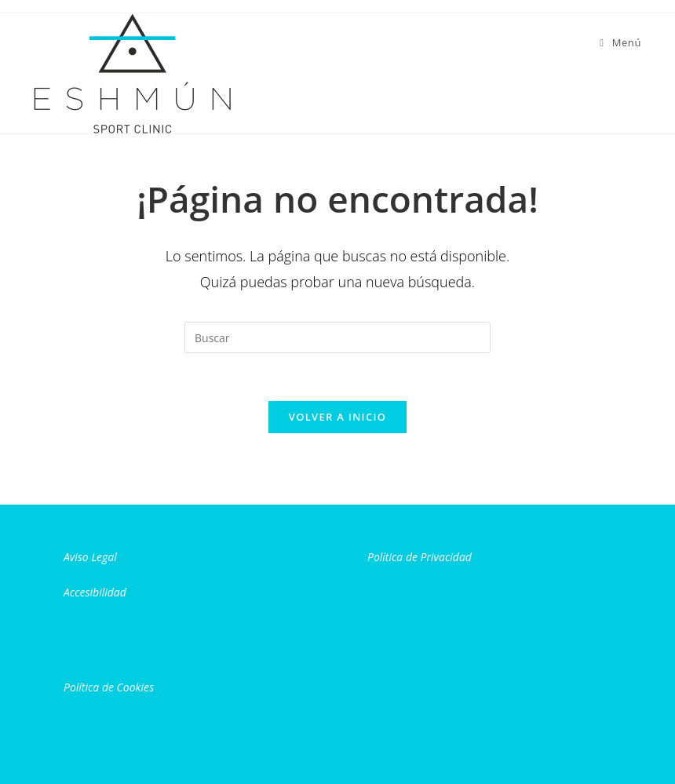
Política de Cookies (109, 687)
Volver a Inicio (337, 417)
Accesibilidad (95, 592)
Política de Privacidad (420, 557)
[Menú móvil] (620, 42)
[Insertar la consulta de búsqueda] (337, 337)
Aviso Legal (90, 557)
